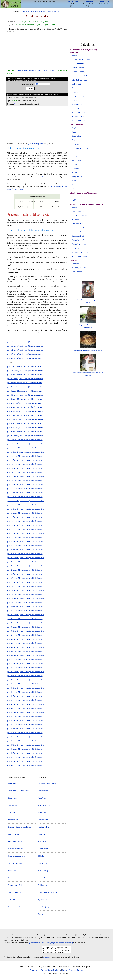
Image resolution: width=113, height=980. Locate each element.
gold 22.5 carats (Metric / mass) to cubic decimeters (26, 541)
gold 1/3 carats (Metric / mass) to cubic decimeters (25, 346)
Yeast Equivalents (79, 96)
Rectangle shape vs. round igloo (19, 827)
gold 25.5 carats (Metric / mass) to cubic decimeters (26, 566)
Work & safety (43, 849)
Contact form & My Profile (48, 892)
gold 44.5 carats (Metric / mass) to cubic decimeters (26, 721)
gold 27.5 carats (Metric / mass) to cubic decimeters (26, 582)
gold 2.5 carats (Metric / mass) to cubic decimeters (25, 379)
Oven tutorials (43, 791)
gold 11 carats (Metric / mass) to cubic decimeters (25, 448)
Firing (45, 1)
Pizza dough (42, 812)
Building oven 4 (44, 885)
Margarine (76, 220)
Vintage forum (13, 820)
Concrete (76, 264)
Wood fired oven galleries (72, 4)
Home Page (12, 783)
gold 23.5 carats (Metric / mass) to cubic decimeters (26, 550)
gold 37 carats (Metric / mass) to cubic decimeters (25, 659)
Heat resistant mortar (16, 849)
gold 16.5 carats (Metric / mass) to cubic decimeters (26, 493)
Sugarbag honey (79, 72)
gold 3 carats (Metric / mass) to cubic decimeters (24, 383)
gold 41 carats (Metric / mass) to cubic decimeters (25, 692)
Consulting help (43, 907)
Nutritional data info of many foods (104, 4)
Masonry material (79, 268)
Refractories (77, 272)
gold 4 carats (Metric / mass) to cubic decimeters (24, 391)
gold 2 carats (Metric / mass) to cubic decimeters (24, 375)
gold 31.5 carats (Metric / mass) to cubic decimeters (26, 615)
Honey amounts (78, 68)
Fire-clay (11, 878)
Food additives (43, 863)
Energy (75, 140)
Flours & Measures (80, 216)
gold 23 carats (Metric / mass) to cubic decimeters (25, 546)
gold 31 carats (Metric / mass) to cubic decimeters (25, 611)
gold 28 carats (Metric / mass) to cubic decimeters (25, 586)
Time (74, 181)
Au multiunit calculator (46, 177)
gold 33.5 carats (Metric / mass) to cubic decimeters (26, 631)
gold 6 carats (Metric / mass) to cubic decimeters (24, 407)
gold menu (42, 11)
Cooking (40, 1)
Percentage (76, 160)
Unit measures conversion (47, 783)
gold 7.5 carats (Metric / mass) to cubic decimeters (25, 419)
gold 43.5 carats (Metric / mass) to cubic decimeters (26, 712)
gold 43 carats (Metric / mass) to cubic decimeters (25, 708)
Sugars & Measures (80, 232)
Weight (75, 189)
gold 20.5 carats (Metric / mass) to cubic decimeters (26, 525)
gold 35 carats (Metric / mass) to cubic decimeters (25, 643)
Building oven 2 (14, 907)
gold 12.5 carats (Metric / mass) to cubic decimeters (26, 460)
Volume (75, 185)
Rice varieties (78, 224)
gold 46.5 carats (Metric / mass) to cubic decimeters (26, 737)
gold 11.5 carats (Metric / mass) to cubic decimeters (26, 452)
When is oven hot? (44, 805)
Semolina (76, 88)
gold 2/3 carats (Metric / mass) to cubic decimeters (25, 354)
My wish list (42, 900)
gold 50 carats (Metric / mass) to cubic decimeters (25, 765)
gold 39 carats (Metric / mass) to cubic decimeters (25, 676)
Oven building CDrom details (19, 791)
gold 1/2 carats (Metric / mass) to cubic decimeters (25, 350)
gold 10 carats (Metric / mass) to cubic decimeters (25, 440)
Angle (74, 128)
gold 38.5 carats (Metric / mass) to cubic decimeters (26, 672)
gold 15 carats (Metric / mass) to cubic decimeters (25, 480)
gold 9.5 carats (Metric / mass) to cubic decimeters (25, 436)
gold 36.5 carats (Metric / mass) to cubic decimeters (26, 655)
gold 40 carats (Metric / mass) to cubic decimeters (25, 684)
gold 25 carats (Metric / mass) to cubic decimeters (25, 562)
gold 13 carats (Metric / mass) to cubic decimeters (25, 464)
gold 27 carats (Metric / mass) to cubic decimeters (25, 578)
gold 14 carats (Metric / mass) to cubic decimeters (25, 472)
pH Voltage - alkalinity (81, 76)
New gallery (13, 805)
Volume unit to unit (80, 252)
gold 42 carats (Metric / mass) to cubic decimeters (25, 700)
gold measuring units (36, 143)
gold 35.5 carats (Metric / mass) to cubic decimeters (26, 647)
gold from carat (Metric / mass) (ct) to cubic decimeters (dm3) (51, 943)
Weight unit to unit (80, 256)
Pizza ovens (12, 798)
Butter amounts (78, 55)
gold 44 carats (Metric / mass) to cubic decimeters (25, 716)
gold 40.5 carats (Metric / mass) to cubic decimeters (26, 688)
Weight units (77, 121)
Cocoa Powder (78, 212)
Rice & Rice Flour (80, 80)
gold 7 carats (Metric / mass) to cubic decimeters (24, 415)
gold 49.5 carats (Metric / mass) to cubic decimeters (26, 761)
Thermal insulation (15, 863)
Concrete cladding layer (17, 856)
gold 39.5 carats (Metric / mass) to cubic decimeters (26, 680)
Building (34, 1)
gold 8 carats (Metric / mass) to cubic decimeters (24, 423)
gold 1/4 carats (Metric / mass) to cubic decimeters (25, 342)
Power (75, 164)
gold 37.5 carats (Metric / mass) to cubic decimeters (26, 664)
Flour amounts (78, 64)
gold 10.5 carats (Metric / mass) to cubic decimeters (26, 444)
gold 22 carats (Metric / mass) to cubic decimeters (25, 537)
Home (11, 4)
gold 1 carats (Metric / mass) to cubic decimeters (24, 366)
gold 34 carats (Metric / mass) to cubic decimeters (25, 635)
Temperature (77, 104)
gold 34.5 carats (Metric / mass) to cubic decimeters (26, 639)
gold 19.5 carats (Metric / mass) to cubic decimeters (26, 517)
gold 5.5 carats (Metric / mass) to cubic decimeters (25, 403)
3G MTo (41, 856)
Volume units (77, 117)
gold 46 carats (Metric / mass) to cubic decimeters (25, 733)
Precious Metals (79, 196)
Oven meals (12, 812)
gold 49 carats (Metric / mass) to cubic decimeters (25, 757)
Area (74, 132)
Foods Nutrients (79, 112)
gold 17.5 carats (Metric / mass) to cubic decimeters (26, 501)
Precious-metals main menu (29, 11)
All (58, 1)
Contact (65, 971)
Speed (74, 173)
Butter (75, 207)
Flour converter (52, 1)
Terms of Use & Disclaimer (51, 971)
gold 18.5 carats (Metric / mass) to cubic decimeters (26, 509)
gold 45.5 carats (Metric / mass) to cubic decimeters (26, 729)
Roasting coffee (43, 827)
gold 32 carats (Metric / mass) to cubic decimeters (25, 619)
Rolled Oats (77, 84)
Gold (74, 200)
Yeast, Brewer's (78, 240)
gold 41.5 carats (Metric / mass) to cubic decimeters (26, 696)
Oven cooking (43, 820)
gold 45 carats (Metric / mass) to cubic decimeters (25, 725)
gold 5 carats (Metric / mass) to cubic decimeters (24, 399)
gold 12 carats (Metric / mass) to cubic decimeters (25, 456)
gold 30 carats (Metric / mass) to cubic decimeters (25, 603)
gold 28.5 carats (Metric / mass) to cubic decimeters (26, 590)
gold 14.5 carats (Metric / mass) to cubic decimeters (26, 476)
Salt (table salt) (78, 228)
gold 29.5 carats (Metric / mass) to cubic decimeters (26, 598)
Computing (77, 136)
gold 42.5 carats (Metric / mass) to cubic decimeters (26, 704)
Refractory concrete (15, 841)
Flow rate (76, 144)
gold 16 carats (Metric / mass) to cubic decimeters (25, 489)
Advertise (72, 971)
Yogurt (75, 100)
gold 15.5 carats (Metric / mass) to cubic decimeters (26, 485)
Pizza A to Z (42, 798)
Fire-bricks (12, 871)
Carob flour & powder (81, 60)
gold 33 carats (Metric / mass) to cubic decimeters (25, 627)
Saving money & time (16, 885)
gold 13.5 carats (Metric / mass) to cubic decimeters (26, 468)
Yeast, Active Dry (79, 236)
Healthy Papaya (43, 871)
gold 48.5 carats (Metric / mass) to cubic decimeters (26, 753)
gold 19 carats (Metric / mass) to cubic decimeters (25, 513)
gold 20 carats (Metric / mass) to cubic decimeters (25, 521)
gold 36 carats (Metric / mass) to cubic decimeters (25, 651)
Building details (14, 834)
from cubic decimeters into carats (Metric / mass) (36, 71)
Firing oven (42, 834)
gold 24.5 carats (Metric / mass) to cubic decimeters (26, 558)
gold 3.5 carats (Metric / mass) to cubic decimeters (25, 387)
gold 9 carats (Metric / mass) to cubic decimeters (24, 432)
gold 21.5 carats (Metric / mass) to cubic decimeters (26, 533)
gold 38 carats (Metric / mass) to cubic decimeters (25, 668)
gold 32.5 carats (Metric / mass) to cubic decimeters (26, 623)
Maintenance (42, 841)
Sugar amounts (78, 92)
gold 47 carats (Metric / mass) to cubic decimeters (25, 741)
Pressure (75, 169)
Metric (75, 156)
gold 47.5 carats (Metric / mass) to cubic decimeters (26, 745)
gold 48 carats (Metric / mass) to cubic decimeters (25, 749)
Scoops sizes (77, 108)
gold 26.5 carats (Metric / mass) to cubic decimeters (26, 574)
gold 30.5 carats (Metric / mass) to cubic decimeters (26, 607)
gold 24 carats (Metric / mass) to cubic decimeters (25, 554)
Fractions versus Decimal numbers (86, 148)
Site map (41, 914)
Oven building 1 (14, 900)
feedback (46, 958)
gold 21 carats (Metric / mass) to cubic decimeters (25, 529)
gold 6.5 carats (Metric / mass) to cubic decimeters (25, 411)
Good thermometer (15, 892)
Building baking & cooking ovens (88, 4)
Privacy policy (35, 971)
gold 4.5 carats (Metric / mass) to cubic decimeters (25, 395)
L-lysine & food (44, 878)
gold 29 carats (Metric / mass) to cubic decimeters (25, 594)
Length (75, 152)
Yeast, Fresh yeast (79, 244)
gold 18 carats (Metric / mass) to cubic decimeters (25, 505)
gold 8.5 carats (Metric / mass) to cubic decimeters (25, 428)
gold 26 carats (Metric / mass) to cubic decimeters (25, 570)
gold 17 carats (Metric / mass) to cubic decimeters (25, 497)
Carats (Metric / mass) (54, 11)
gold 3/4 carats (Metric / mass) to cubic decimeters (25, 358)
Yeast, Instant (78, 248)
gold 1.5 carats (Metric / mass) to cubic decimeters (25, 371)
